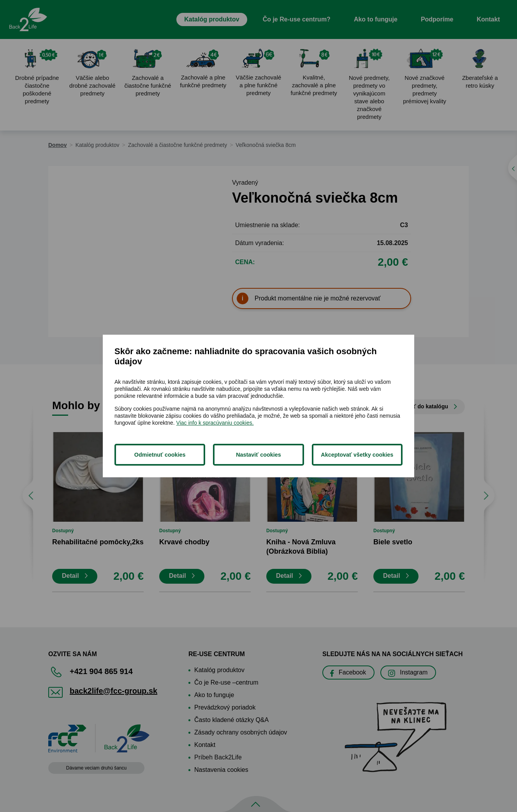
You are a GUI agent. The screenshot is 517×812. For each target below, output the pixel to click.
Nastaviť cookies (258, 455)
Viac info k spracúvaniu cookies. (215, 423)
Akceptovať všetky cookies (357, 455)
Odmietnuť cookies (160, 455)
